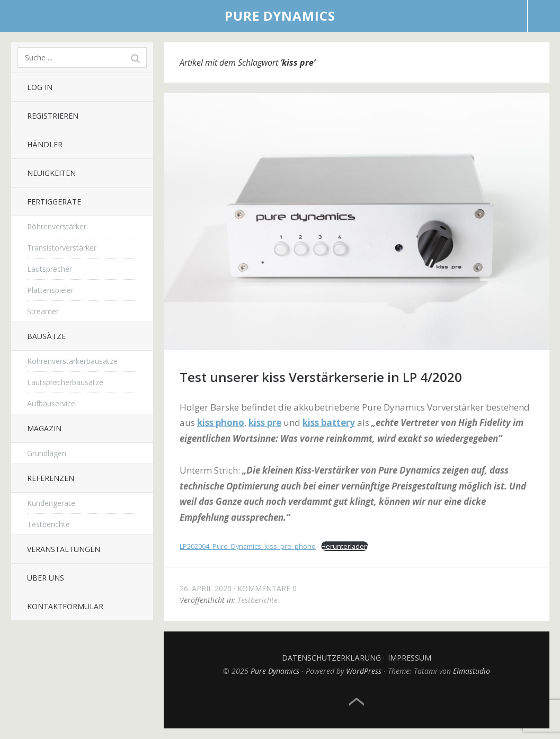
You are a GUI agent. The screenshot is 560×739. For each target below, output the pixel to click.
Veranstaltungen (64, 549)
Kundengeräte (51, 503)
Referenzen (51, 478)
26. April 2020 (206, 588)
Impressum (410, 658)
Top (357, 702)
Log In (40, 87)
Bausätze (46, 336)
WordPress (364, 671)
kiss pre (265, 422)
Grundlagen (47, 453)
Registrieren (53, 116)
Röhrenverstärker (57, 226)
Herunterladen (345, 546)
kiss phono (221, 422)
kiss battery (329, 422)
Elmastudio (472, 671)
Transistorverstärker (62, 248)
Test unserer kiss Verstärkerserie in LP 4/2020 (321, 377)
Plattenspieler (50, 290)
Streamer (43, 311)
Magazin (44, 428)
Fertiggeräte (54, 202)
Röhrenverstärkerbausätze (72, 361)
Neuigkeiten (51, 173)
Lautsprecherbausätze (65, 382)
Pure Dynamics (280, 16)
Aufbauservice (51, 403)
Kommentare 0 (267, 588)
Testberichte (48, 524)
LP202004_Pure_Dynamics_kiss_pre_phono (248, 546)
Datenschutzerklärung (331, 658)
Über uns (46, 578)
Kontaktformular (65, 606)
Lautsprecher (50, 269)
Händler (45, 144)
